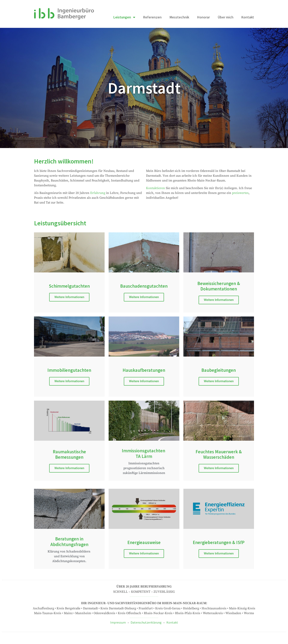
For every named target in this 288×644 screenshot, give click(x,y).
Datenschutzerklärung (146, 622)
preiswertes (240, 193)
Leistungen (124, 17)
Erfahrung (98, 193)
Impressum (118, 622)
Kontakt (248, 17)
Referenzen (152, 17)
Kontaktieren (155, 188)
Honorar (203, 17)
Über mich (226, 17)
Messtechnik (179, 17)
